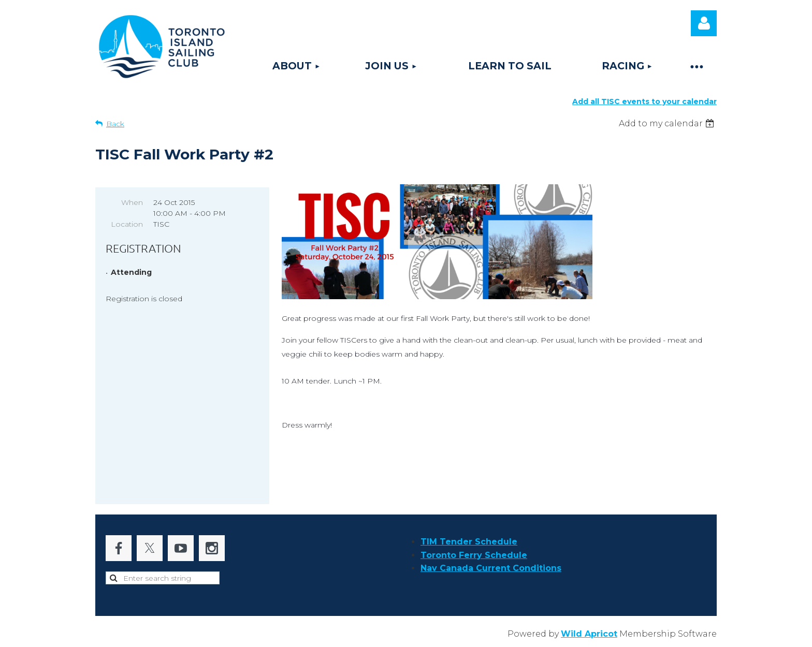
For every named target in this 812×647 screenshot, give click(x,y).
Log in (704, 23)
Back (115, 124)
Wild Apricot (589, 634)
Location (127, 224)
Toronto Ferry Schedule (474, 555)
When (132, 202)
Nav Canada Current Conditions (491, 568)
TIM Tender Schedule (469, 542)
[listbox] (668, 123)
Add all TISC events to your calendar (644, 101)
